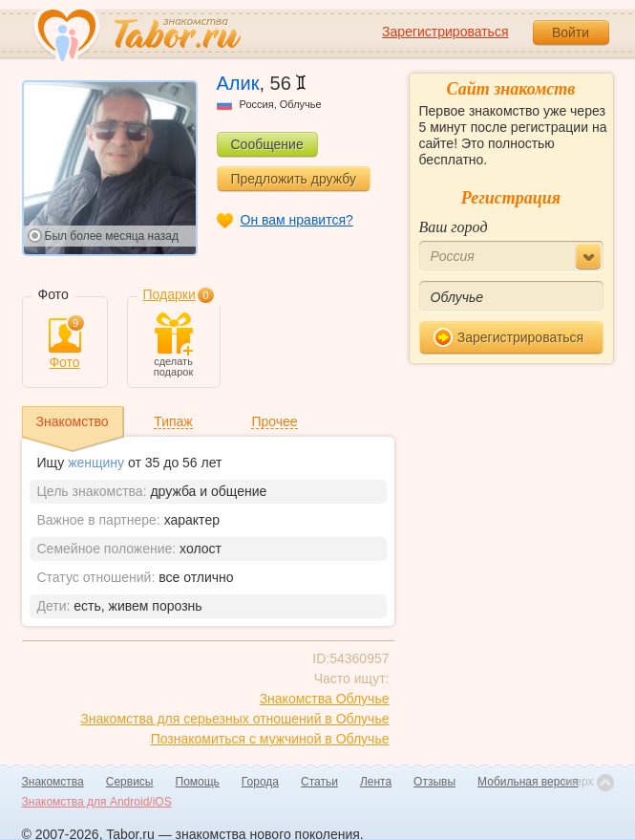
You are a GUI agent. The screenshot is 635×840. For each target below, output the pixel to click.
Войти (571, 32)
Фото (65, 344)
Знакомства (53, 782)
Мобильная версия (528, 782)
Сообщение (267, 144)
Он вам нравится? (297, 220)
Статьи (319, 782)
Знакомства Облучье (325, 699)
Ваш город (454, 227)
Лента (376, 782)
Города (260, 782)
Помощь (198, 782)
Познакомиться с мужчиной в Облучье (270, 739)
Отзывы (434, 782)
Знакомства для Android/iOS (97, 802)
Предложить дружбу (294, 179)
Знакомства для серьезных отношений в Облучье (234, 719)
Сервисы (130, 782)
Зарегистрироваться (445, 32)
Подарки (169, 294)
